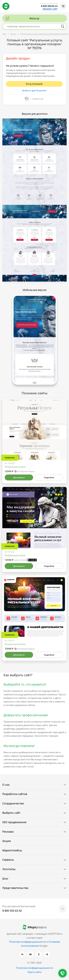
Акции (7, 841)
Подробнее (49, 477)
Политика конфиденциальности (35, 968)
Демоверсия (19, 477)
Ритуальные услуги (15, 467)
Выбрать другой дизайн (34, 90)
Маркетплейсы (12, 850)
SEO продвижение (14, 822)
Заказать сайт (50, 9)
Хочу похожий (34, 84)
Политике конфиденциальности (28, 942)
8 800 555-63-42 (49, 6)
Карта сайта (35, 972)
